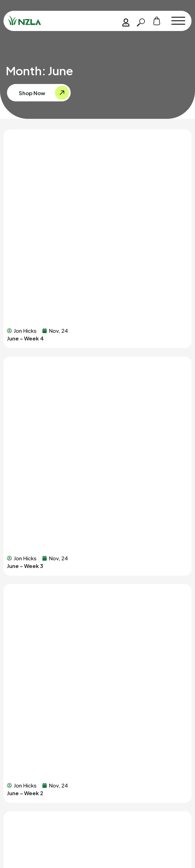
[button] (178, 21)
